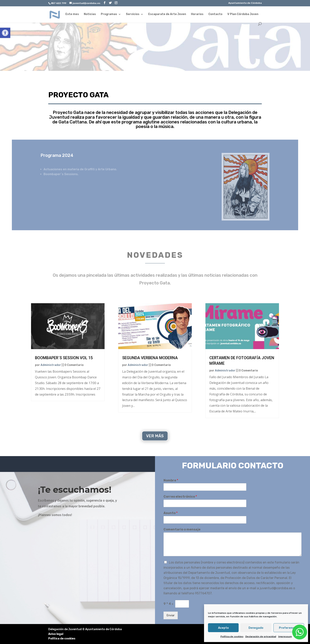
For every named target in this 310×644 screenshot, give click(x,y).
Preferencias (289, 628)
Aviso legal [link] (56, 634)
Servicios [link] (133, 14)
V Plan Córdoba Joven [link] (243, 14)
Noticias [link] (90, 14)
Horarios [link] (197, 14)
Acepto (223, 628)
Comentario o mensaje (182, 529)
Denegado (256, 628)
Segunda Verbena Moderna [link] (150, 358)
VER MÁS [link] (155, 436)
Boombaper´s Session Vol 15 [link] (64, 358)
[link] (5, 33)
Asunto (171, 513)
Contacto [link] (215, 14)
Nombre (171, 480)
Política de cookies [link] (232, 636)
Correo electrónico (180, 497)
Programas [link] (109, 14)
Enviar (171, 615)
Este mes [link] (72, 14)
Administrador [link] (51, 365)
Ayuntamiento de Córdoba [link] (245, 3)
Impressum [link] (285, 636)
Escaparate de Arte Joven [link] (167, 14)
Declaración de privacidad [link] (261, 636)
